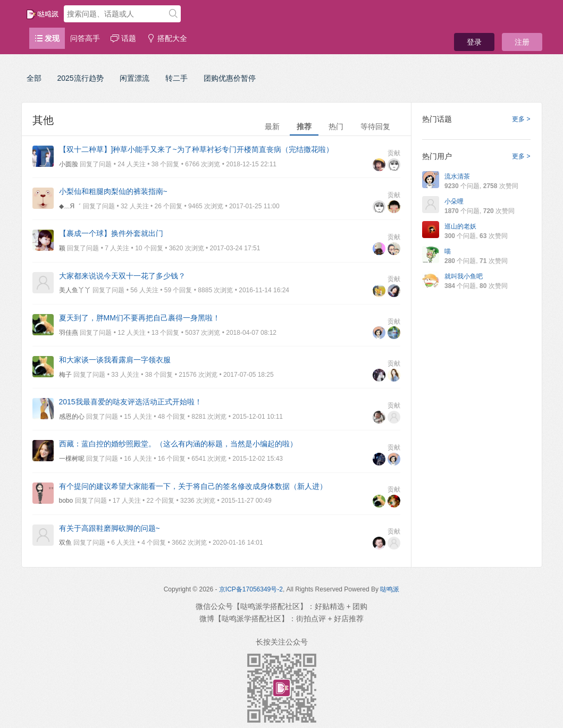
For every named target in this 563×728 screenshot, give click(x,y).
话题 (123, 38)
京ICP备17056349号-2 (251, 589)
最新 (272, 126)
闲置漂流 (135, 78)
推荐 (304, 126)
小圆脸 (69, 164)
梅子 (65, 375)
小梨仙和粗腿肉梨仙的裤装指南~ (113, 191)
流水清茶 (457, 176)
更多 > (521, 119)
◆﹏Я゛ (70, 206)
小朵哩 (454, 201)
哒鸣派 (390, 589)
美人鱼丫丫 (75, 290)
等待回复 (375, 126)
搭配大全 (167, 38)
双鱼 (65, 543)
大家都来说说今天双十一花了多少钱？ (122, 276)
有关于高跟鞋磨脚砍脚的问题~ (110, 528)
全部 (34, 78)
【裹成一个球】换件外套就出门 (111, 233)
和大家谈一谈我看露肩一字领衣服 (115, 360)
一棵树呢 (72, 459)
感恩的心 (72, 417)
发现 (47, 38)
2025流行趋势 (81, 78)
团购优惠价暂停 (230, 78)
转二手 (177, 78)
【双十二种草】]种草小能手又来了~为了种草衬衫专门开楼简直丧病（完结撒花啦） (196, 149)
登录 (474, 42)
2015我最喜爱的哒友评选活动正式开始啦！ (131, 402)
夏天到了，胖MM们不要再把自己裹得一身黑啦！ (140, 318)
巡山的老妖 (460, 226)
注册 (522, 42)
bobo (66, 501)
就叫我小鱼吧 (464, 276)
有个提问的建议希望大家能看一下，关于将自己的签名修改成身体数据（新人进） (193, 486)
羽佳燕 (69, 333)
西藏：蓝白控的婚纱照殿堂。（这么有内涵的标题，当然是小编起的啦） (178, 444)
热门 (336, 126)
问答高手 (85, 38)
